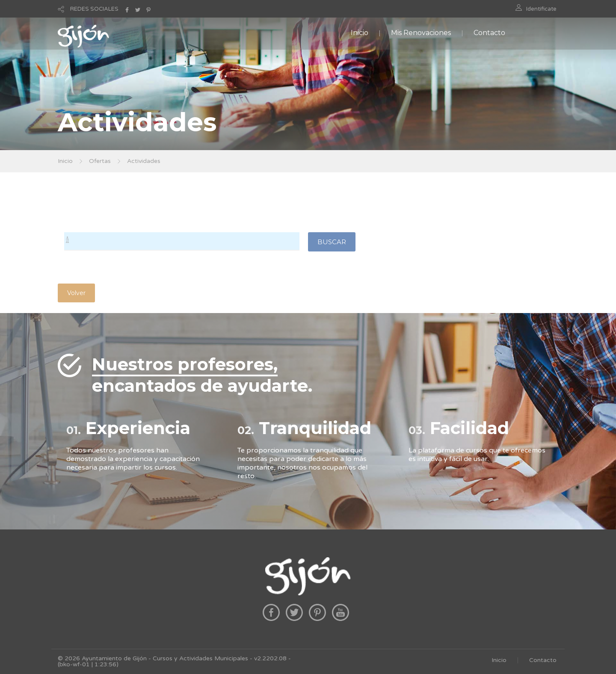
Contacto (489, 33)
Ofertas (100, 161)
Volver (76, 293)
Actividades (144, 161)
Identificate (541, 9)
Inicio (360, 33)
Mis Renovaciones (421, 33)
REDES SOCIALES (94, 9)
